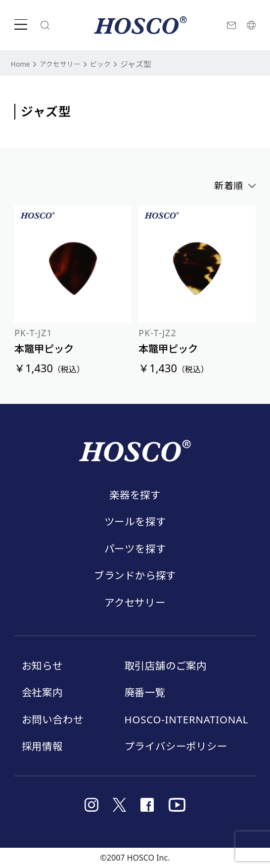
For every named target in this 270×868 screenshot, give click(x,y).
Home (22, 64)
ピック (112, 64)
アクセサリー (67, 64)
